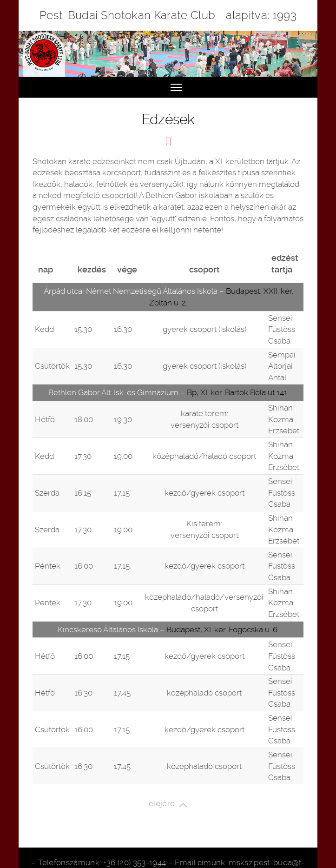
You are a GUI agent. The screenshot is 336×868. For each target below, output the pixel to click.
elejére (168, 804)
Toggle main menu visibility (177, 84)
